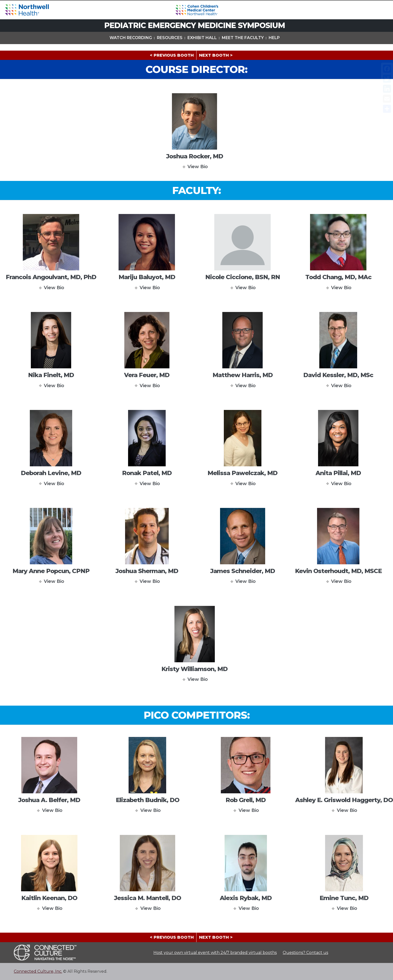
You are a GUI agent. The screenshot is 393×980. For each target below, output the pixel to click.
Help (274, 45)
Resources (170, 45)
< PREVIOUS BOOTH (172, 55)
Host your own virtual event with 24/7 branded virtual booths (215, 953)
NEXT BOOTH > (216, 55)
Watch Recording (131, 45)
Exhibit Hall (202, 45)
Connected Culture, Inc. (38, 971)
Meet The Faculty (243, 45)
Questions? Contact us (305, 953)
